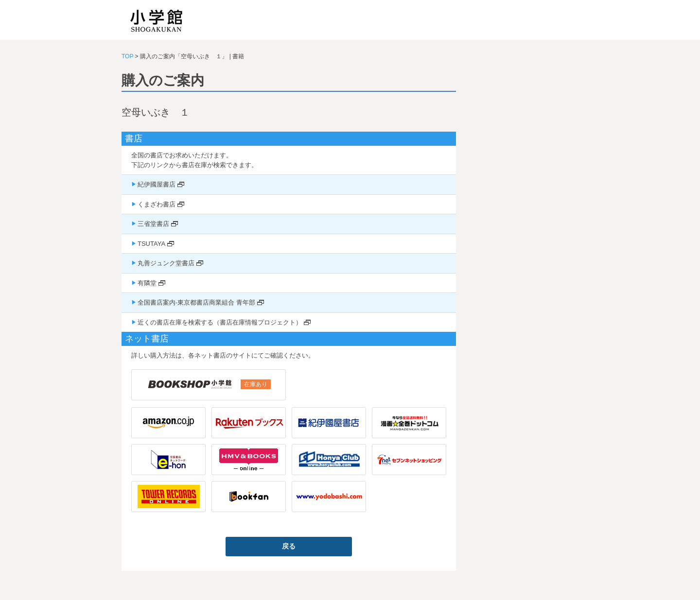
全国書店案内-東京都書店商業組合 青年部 (196, 302)
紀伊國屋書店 (157, 184)
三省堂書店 (153, 224)
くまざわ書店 (157, 204)
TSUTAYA (151, 244)
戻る (289, 546)
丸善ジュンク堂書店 (166, 263)
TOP (127, 56)
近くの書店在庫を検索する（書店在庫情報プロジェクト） (220, 322)
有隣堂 (147, 283)
